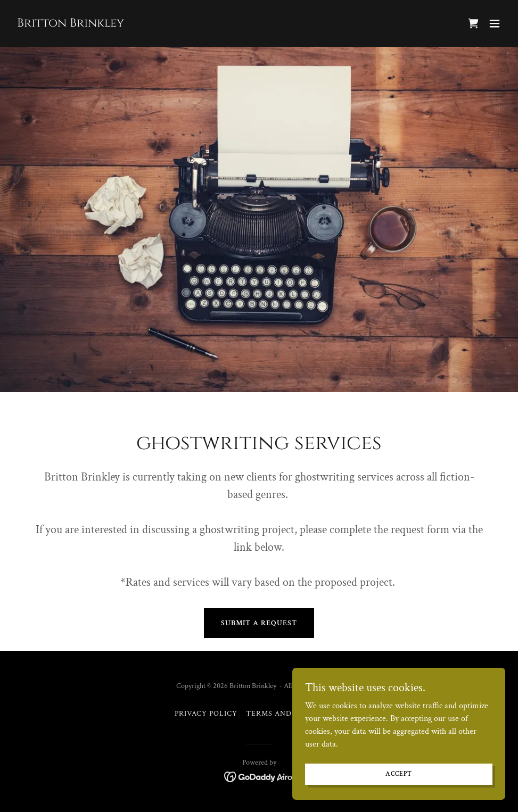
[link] (71, 24)
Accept (398, 796)
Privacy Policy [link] (206, 714)
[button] (495, 23)
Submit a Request (259, 623)
